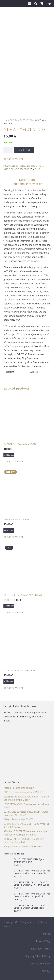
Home (6, 120)
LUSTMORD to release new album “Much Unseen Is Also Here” (26, 813)
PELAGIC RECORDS (20, 120)
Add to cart (24, 150)
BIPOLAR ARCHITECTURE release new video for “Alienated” (24, 841)
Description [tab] (27, 180)
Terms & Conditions (40, 964)
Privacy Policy (43, 941)
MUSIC (34, 120)
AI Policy (46, 971)
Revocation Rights (41, 949)
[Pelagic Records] (7, 4)
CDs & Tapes (37, 166)
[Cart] (42, 4)
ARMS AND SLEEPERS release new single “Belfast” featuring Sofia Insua (25, 833)
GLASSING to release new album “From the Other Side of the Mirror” (26, 798)
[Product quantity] (8, 150)
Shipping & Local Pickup (38, 956)
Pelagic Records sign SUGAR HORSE (23, 847)
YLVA (38, 169)
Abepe (7, 926)
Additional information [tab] (27, 184)
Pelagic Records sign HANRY (19, 788)
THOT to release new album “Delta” (23, 792)
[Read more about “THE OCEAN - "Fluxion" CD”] (9, 530)
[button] (30, 4)
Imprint (47, 934)
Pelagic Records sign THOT (18, 819)
